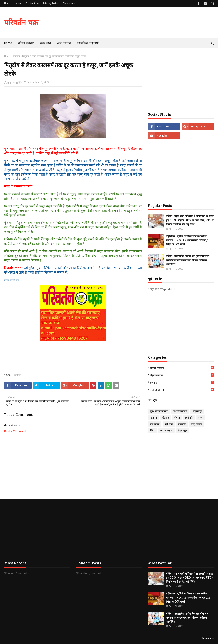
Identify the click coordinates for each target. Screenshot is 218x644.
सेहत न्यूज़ (182, 431)
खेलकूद (165, 418)
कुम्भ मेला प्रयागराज (159, 411)
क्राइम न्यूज (197, 411)
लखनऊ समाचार (182, 390)
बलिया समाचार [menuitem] (26, 43)
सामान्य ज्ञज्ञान (166, 431)
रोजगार (182, 382)
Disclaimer (69, 4)
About (18, 4)
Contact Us (32, 4)
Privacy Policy (51, 4)
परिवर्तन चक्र (21, 22)
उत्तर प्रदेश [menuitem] (46, 43)
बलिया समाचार (182, 368)
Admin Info (208, 638)
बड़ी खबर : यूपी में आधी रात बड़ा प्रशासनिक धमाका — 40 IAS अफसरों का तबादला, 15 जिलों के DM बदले (188, 240)
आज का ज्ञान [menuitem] (64, 43)
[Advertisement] (181, 80)
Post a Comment (15, 431)
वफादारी (182, 424)
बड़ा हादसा (155, 424)
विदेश (153, 431)
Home (8, 4)
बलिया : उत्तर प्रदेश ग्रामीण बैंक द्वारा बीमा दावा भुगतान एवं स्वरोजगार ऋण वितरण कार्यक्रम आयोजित (188, 260)
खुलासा (153, 418)
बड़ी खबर (169, 424)
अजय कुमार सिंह (14, 83)
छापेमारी (189, 418)
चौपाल (177, 418)
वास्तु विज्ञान (196, 424)
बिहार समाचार (182, 375)
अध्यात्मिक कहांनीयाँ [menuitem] (88, 43)
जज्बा (200, 418)
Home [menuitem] (8, 43)
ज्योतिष (17, 56)
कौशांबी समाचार (180, 411)
